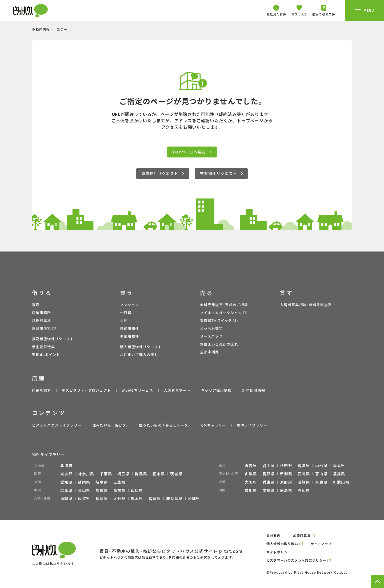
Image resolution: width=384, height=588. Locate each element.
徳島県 (286, 490)
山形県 (321, 465)
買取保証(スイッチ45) (219, 320)
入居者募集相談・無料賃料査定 (306, 305)
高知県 (304, 490)
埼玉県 (123, 474)
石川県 (304, 474)
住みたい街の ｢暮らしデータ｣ (165, 425)
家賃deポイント (46, 354)
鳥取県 (102, 490)
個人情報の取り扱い (282, 544)
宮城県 (304, 465)
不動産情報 (41, 29)
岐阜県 (102, 482)
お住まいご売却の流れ (219, 344)
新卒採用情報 (254, 390)
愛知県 (66, 482)
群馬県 (141, 474)
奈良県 (321, 482)
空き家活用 (210, 352)
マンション (130, 305)
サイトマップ (321, 544)
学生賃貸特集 (43, 347)
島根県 (119, 490)
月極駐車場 (42, 320)
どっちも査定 (211, 328)
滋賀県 (304, 482)
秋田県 (286, 465)
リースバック (211, 336)
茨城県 (176, 474)
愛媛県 (269, 490)
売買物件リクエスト (221, 173)
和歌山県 (341, 482)
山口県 (137, 490)
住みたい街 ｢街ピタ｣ (110, 425)
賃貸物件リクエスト (163, 173)
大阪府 (251, 482)
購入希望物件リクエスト (141, 347)
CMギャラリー (214, 425)
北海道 (66, 465)
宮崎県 (155, 498)
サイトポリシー (279, 552)
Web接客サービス (137, 390)
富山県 (321, 474)
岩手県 (269, 465)
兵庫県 (269, 482)
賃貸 (36, 305)
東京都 (66, 474)
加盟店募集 (302, 535)
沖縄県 (194, 498)
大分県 (119, 498)
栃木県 (159, 474)
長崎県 (102, 498)
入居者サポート (177, 390)
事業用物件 (130, 336)
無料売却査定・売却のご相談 (224, 305)
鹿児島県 (174, 498)
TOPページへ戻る (192, 152)
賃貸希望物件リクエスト (53, 339)
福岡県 (66, 498)
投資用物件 (130, 328)
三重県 (119, 482)
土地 (124, 320)
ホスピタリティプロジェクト (86, 390)
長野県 (269, 474)
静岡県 (84, 482)
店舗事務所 (42, 313)
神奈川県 (86, 474)
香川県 (251, 490)
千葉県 (106, 474)
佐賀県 (84, 498)
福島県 (339, 465)
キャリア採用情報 (216, 390)
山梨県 (251, 474)
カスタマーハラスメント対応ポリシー (296, 560)
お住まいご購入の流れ (139, 354)
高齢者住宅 (42, 328)
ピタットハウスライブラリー (57, 425)
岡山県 (84, 490)
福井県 (339, 474)
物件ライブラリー (252, 425)
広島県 (66, 490)
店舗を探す (42, 390)
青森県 (251, 465)
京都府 (286, 482)
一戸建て (128, 313)
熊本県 (137, 498)
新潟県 (286, 474)
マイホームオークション (221, 313)
